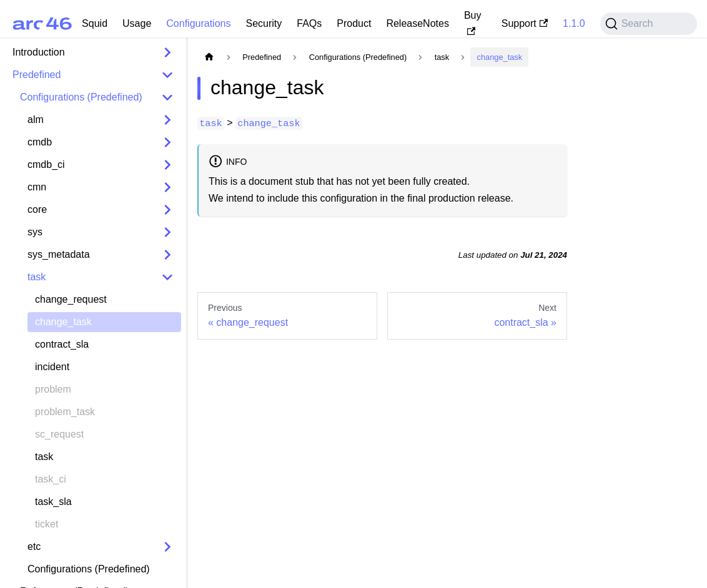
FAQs (309, 23)
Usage (137, 23)
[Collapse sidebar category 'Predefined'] (167, 75)
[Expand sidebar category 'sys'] (167, 232)
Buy (473, 22)
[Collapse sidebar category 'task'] (167, 277)
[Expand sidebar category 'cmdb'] (167, 142)
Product (354, 23)
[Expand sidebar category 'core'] (167, 210)
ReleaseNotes (418, 23)
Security (264, 23)
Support (525, 23)
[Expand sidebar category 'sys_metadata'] (167, 255)
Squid (95, 23)
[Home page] (209, 57)
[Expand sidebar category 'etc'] (167, 547)
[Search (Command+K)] (649, 24)
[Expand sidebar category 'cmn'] (167, 187)
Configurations (198, 23)
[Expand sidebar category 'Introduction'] (167, 52)
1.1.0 (574, 23)
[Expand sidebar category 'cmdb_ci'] (167, 165)
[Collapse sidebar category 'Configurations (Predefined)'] (167, 97)
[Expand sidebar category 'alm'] (167, 120)
